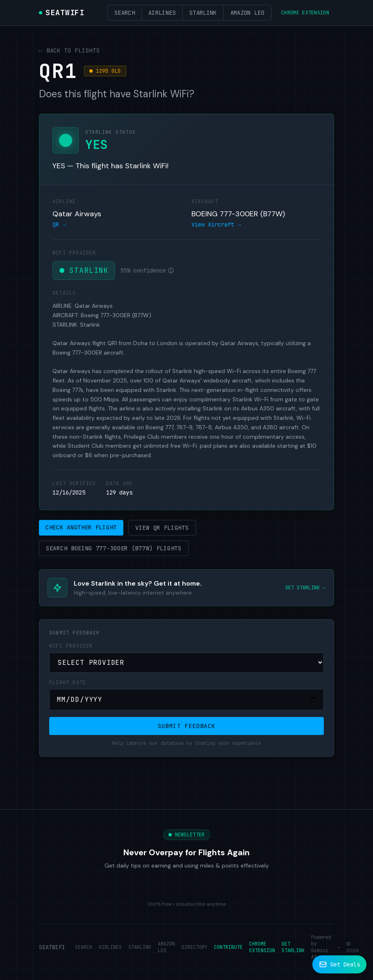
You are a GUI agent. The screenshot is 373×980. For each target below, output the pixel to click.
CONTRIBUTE (228, 947)
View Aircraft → (216, 224)
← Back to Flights (69, 50)
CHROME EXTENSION (262, 947)
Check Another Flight (81, 527)
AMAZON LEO (166, 947)
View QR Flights (162, 528)
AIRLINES (110, 947)
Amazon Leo (248, 13)
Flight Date (68, 682)
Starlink (203, 13)
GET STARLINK (293, 947)
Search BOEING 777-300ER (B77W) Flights (114, 548)
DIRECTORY (194, 947)
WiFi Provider (71, 646)
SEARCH (84, 947)
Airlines (162, 13)
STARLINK (140, 947)
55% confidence (147, 270)
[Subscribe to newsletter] (339, 964)
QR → (59, 224)
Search (125, 13)
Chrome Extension (305, 13)
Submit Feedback (187, 726)
